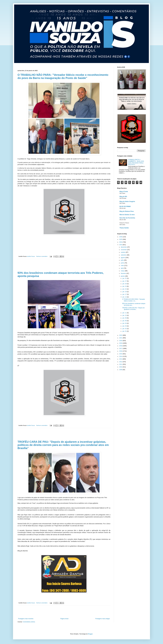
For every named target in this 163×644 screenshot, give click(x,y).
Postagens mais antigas (103, 619)
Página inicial (64, 619)
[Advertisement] (64, 265)
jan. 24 (125, 286)
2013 (121, 359)
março (123, 271)
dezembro (124, 247)
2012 (121, 362)
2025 (121, 239)
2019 (121, 343)
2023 (121, 245)
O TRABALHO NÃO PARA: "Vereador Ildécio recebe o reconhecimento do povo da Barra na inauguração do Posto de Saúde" (63, 76)
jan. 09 (125, 318)
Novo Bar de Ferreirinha (127, 218)
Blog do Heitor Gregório (127, 202)
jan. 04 (125, 323)
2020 (121, 341)
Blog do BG (123, 197)
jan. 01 (125, 331)
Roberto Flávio (124, 223)
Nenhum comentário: (42, 256)
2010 (121, 367)
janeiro (123, 276)
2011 (121, 364)
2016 (121, 351)
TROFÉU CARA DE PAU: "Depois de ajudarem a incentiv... (133, 309)
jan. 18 (125, 292)
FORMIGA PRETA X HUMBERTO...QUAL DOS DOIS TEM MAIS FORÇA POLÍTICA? (136, 162)
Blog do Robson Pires (127, 211)
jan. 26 (125, 284)
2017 (121, 349)
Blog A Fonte (124, 192)
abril (122, 268)
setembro (124, 255)
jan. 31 (125, 278)
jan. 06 (125, 321)
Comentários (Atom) (29, 622)
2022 (121, 335)
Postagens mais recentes (26, 619)
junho (123, 263)
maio (123, 266)
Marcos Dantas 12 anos (127, 215)
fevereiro (124, 273)
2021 (121, 338)
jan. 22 (125, 289)
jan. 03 (125, 326)
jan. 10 (125, 315)
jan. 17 (125, 294)
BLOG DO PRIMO (125, 206)
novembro (124, 250)
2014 (121, 356)
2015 (121, 354)
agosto (123, 258)
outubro (123, 252)
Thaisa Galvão (124, 228)
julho (123, 260)
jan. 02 (125, 329)
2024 (121, 242)
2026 (121, 237)
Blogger (90, 634)
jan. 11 (125, 313)
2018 (121, 346)
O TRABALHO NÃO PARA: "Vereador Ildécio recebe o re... (134, 300)
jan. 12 (125, 297)
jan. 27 (125, 281)
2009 (121, 370)
